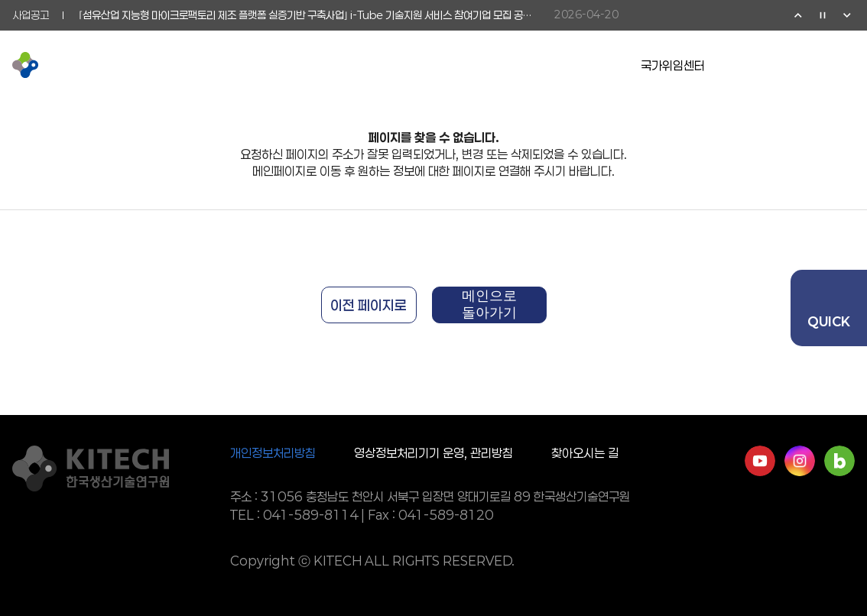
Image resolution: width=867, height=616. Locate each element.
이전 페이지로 (369, 305)
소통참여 (459, 64)
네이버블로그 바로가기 (839, 461)
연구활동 (303, 64)
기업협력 (381, 64)
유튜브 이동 (754, 65)
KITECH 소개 (210, 64)
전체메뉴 (846, 65)
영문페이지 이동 (784, 65)
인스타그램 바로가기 (800, 461)
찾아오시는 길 (585, 453)
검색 (815, 65)
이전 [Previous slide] (798, 15)
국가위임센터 (673, 65)
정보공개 (537, 64)
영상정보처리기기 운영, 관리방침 (433, 453)
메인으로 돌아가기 (489, 304)
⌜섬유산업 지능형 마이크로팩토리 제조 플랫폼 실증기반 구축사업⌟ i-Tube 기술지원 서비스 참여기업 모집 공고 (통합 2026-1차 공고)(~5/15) (309, 15)
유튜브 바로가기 (760, 461)
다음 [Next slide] (847, 15)
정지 (823, 15)
